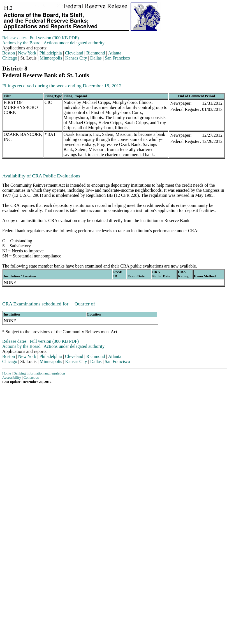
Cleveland (74, 53)
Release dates (14, 38)
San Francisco (117, 58)
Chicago (10, 58)
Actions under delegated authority (74, 43)
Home (7, 373)
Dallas (96, 58)
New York (27, 53)
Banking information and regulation (39, 373)
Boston (9, 53)
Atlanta (115, 53)
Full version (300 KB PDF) (54, 38)
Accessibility (12, 378)
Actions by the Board (21, 43)
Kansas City (76, 58)
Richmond (96, 53)
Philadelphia (51, 53)
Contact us (31, 378)
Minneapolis (51, 58)
